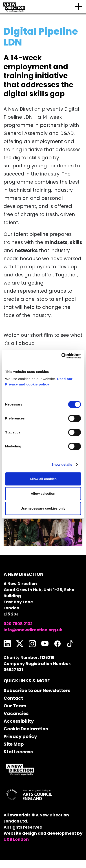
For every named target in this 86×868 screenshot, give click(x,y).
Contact (13, 698)
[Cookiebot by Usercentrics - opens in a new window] (62, 356)
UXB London (16, 839)
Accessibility (19, 721)
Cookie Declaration (26, 729)
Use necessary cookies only (43, 508)
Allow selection (43, 493)
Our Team (15, 706)
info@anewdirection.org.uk (33, 630)
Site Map (14, 744)
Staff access (18, 752)
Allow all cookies (43, 479)
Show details (62, 464)
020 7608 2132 (18, 624)
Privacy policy (20, 736)
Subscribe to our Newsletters (37, 690)
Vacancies (16, 713)
